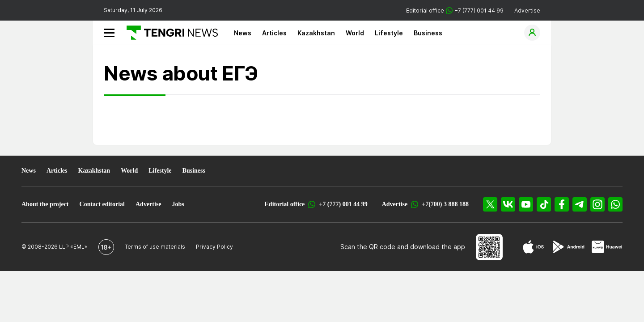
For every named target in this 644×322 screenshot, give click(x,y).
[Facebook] (562, 204)
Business (428, 33)
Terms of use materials (155, 247)
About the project (45, 204)
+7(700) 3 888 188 (445, 204)
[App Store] (533, 247)
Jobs (178, 204)
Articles (274, 33)
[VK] (508, 204)
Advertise (527, 11)
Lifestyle (389, 33)
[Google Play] (568, 247)
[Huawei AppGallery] (607, 247)
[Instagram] (597, 204)
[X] (490, 204)
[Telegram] (580, 204)
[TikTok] (544, 204)
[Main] (169, 33)
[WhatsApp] (615, 204)
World (355, 33)
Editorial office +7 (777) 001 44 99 (455, 11)
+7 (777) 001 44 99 (343, 204)
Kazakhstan (316, 33)
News (243, 33)
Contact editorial (102, 204)
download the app (438, 247)
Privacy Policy (214, 247)
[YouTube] (526, 204)
